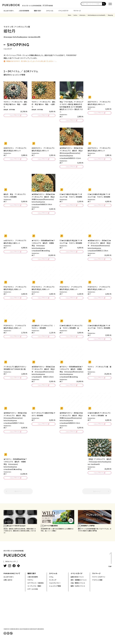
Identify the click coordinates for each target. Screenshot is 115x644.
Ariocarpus (82, 15)
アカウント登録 (97, 582)
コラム (51, 579)
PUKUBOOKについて (12, 576)
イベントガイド (63, 11)
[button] (104, 4)
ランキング (53, 582)
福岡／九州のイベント (78, 588)
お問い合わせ (8, 582)
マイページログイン (99, 579)
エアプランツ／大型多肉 (36, 585)
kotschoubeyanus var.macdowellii (96, 15)
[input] (92, 4)
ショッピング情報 (55, 588)
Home (69, 15)
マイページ (77, 11)
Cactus (75, 15)
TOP (110, 563)
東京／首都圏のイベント (79, 582)
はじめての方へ (9, 11)
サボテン (30, 582)
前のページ (18, 494)
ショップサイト (14, 116)
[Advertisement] (57, 614)
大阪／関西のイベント (78, 585)
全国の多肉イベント (77, 579)
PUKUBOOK (13, 5)
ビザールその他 (33, 592)
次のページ (97, 494)
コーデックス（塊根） (35, 588)
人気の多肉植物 (24, 11)
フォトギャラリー (55, 585)
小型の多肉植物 (33, 579)
